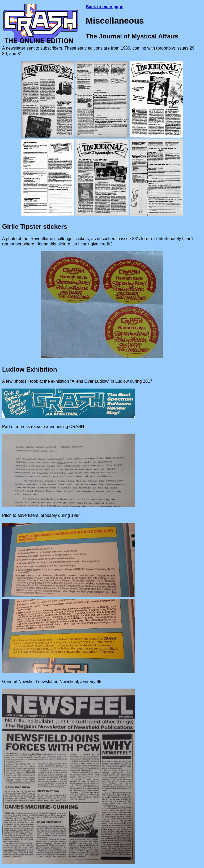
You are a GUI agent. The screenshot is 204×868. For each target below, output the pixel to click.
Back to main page (105, 7)
